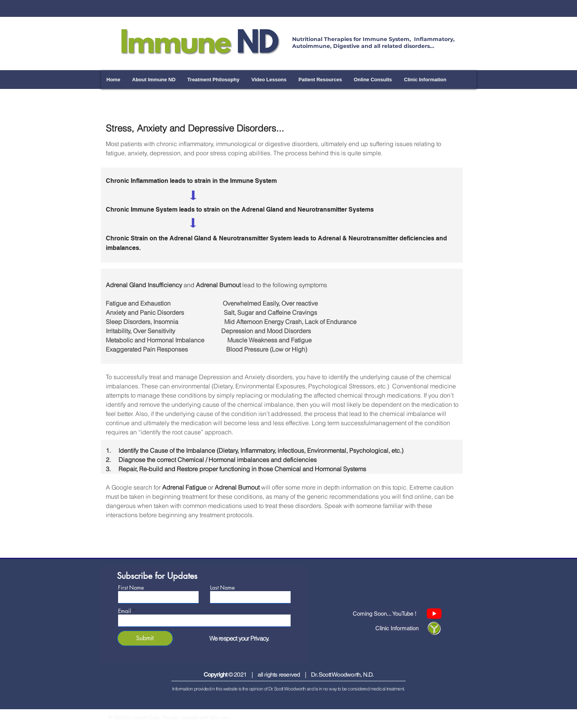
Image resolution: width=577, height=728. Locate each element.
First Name (131, 588)
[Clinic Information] (398, 628)
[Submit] (145, 638)
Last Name (222, 588)
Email (124, 611)
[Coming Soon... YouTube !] (386, 614)
